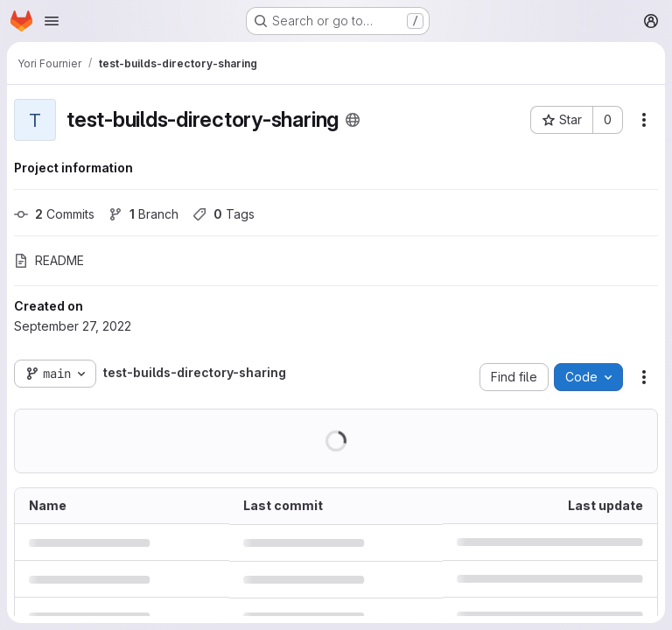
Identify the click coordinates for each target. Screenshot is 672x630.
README (49, 260)
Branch (143, 214)
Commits (54, 214)
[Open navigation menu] (52, 21)
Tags (224, 214)
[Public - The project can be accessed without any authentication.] (353, 120)
